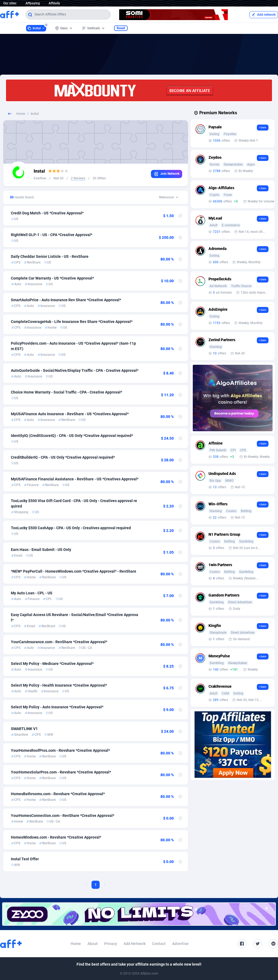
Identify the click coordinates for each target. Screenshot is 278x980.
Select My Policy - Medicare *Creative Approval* (52, 664)
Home (21, 114)
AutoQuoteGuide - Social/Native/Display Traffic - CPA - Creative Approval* (75, 370)
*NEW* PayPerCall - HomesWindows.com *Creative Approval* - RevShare (74, 571)
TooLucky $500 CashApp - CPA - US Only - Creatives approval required (71, 528)
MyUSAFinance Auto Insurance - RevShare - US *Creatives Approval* (70, 414)
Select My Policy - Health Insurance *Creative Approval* (59, 685)
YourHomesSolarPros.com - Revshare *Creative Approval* (61, 772)
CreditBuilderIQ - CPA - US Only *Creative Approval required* (63, 457)
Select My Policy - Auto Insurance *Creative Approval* (57, 707)
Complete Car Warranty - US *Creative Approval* (52, 278)
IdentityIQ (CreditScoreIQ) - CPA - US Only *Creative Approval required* (72, 436)
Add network (264, 15)
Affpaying (33, 3)
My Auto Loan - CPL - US (32, 593)
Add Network (135, 944)
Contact (159, 944)
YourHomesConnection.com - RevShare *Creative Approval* (63, 816)
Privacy (111, 944)
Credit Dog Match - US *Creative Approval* (47, 213)
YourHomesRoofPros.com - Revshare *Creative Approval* (60, 750)
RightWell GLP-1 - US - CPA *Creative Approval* (52, 235)
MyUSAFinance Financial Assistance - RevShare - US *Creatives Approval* (75, 479)
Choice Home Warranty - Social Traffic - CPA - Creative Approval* (67, 392)
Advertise (180, 944)
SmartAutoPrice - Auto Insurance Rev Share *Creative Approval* (66, 300)
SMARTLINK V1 (24, 729)
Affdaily (54, 3)
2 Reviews (78, 178)
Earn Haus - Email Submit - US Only (41, 550)
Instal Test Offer (25, 859)
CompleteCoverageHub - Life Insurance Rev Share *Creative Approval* (72, 322)
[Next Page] (105, 885)
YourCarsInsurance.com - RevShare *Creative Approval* (59, 642)
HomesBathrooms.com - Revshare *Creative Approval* (58, 794)
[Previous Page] (86, 885)
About (93, 944)
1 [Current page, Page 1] (96, 885)
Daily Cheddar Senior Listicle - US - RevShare (50, 256)
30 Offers (99, 178)
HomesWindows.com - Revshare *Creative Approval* (56, 837)
